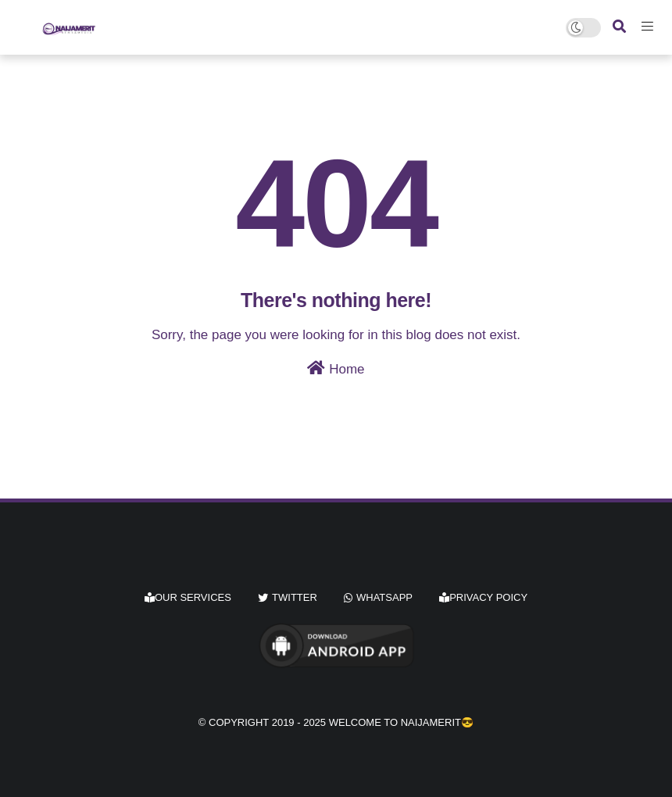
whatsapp (384, 597)
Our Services (188, 597)
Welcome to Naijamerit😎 (401, 722)
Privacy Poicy (483, 597)
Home (336, 368)
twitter (295, 597)
